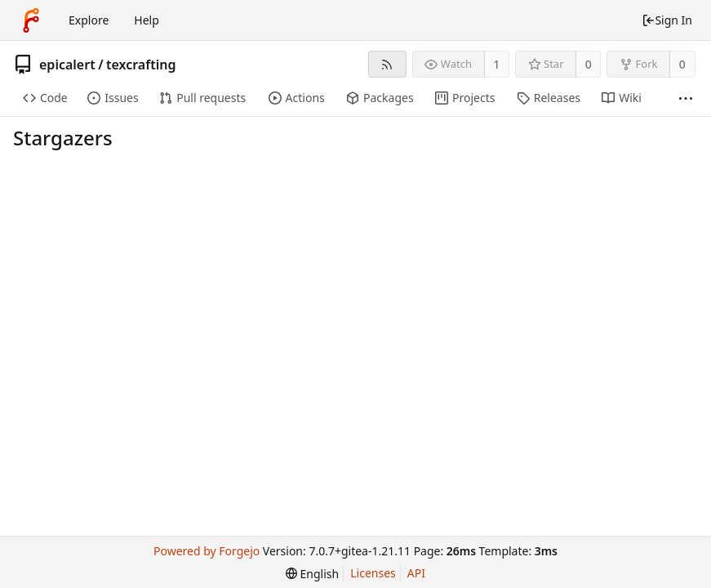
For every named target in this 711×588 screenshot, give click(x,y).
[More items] (686, 98)
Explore (89, 20)
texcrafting (141, 65)
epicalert (67, 65)
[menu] (312, 574)
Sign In (667, 20)
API (416, 573)
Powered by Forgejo (207, 551)
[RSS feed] (387, 64)
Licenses (373, 573)
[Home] (31, 20)
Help (147, 20)
